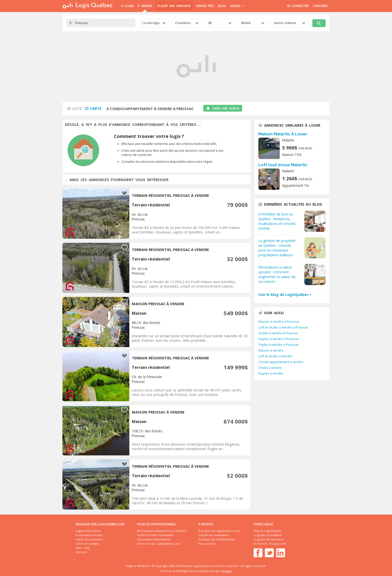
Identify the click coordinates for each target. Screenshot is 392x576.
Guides (237, 6)
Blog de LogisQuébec (268, 531)
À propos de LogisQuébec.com (219, 531)
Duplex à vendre (271, 373)
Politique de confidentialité (217, 539)
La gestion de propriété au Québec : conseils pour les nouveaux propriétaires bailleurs (277, 248)
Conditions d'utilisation (214, 535)
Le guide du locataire (268, 535)
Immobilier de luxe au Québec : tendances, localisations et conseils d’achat (277, 221)
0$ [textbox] (210, 23)
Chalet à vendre (270, 368)
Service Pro (205, 6)
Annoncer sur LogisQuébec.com (159, 544)
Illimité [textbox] (246, 23)
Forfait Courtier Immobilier (155, 535)
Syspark (226, 571)
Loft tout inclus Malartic (283, 165)
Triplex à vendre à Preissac (279, 345)
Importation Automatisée (154, 539)
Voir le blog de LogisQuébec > (285, 295)
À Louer (127, 6)
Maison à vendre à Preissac (279, 321)
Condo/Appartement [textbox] (151, 23)
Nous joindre (207, 544)
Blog (222, 6)
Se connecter (298, 6)
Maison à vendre (271, 350)
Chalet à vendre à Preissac (278, 333)
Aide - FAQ (83, 548)
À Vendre (145, 6)
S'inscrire (320, 6)
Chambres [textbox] (183, 23)
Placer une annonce (174, 6)
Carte (96, 108)
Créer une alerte (223, 108)
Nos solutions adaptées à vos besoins (162, 531)
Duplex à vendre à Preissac (279, 339)
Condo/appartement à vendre (281, 362)
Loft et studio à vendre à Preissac (283, 327)
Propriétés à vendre (89, 535)
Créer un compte (87, 544)
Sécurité (81, 552)
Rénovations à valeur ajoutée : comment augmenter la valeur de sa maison (277, 274)
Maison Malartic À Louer (283, 134)
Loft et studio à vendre (275, 356)
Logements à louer (88, 531)
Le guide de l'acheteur (269, 539)
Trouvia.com (278, 544)
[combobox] (154, 23)
